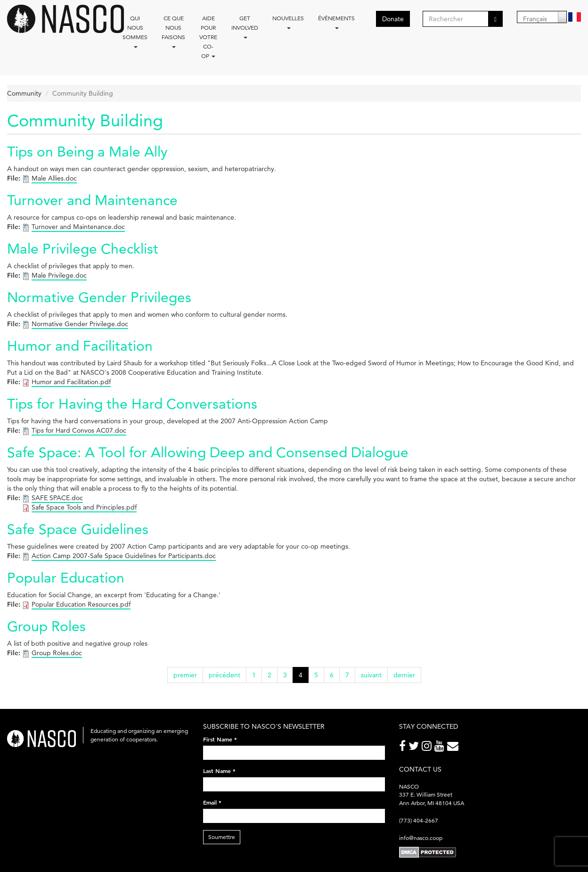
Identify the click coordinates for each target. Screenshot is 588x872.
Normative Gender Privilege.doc (80, 324)
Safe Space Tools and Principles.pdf (84, 507)
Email (212, 802)
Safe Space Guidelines (78, 529)
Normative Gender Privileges (99, 297)
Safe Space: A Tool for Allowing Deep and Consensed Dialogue (208, 452)
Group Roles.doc (57, 653)
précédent (225, 675)
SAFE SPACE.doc (57, 498)
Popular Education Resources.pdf (81, 604)
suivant (371, 675)
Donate (393, 19)
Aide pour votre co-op (208, 37)
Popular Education (66, 578)
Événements (336, 22)
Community (24, 93)
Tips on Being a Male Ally (87, 152)
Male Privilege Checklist (83, 249)
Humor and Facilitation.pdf (71, 382)
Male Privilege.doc (59, 275)
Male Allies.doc (54, 178)
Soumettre (222, 837)
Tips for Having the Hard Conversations (132, 404)
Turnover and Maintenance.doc (78, 227)
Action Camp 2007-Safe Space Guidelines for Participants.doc (124, 556)
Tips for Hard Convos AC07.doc (79, 430)
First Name (220, 739)
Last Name (219, 771)
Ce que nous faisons (173, 31)
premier (185, 675)
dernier (404, 675)
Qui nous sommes (135, 31)
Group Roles (46, 626)
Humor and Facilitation (80, 346)
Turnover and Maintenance (92, 200)
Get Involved (245, 27)
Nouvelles (288, 22)
